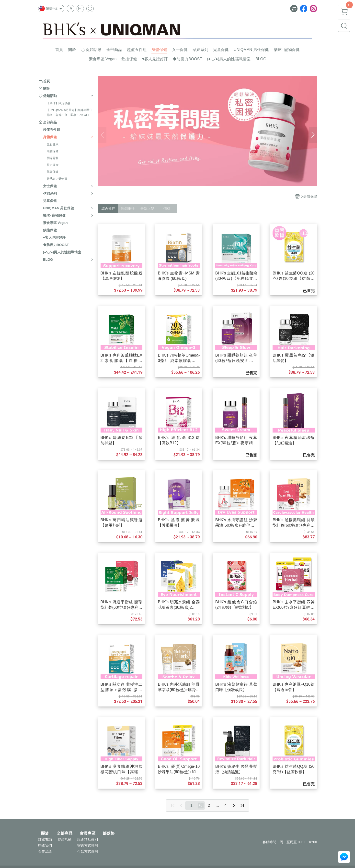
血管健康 (53, 144)
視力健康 (53, 165)
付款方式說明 (88, 851)
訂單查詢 (45, 840)
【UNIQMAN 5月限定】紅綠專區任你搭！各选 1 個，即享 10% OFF (70, 112)
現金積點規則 (88, 840)
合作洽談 (45, 851)
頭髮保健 (53, 151)
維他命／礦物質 (57, 179)
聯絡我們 (45, 845)
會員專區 (88, 833)
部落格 (109, 833)
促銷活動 (65, 840)
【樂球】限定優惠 (58, 103)
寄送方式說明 (88, 845)
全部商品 (65, 833)
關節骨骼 (53, 158)
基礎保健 (53, 172)
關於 (45, 833)
